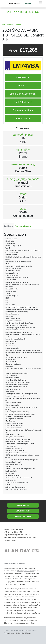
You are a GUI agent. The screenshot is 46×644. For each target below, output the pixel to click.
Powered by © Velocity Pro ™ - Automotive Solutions (21, 631)
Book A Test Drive (23, 102)
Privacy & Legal (9, 633)
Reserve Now (23, 77)
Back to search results (12, 24)
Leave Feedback (23, 511)
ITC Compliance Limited (25, 571)
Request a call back (23, 110)
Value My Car (23, 119)
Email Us (23, 85)
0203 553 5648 (30, 12)
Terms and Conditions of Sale (15, 563)
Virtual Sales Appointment (23, 94)
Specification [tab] (9, 226)
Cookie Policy (20, 633)
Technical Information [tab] (23, 226)
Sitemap (29, 633)
